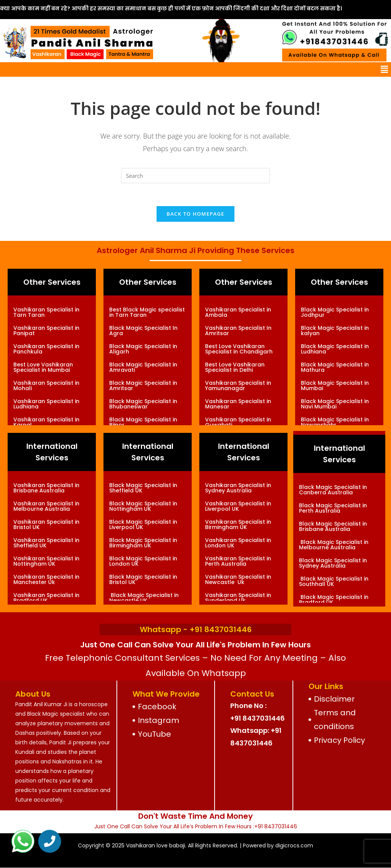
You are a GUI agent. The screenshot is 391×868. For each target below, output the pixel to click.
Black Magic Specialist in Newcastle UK (144, 598)
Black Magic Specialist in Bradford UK (334, 600)
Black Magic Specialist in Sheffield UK (143, 488)
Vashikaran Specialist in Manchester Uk (46, 579)
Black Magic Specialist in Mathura (335, 367)
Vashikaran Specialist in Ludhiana (46, 404)
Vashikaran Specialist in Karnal (46, 422)
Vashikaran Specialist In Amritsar (238, 331)
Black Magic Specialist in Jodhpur (335, 312)
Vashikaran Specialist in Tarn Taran (46, 312)
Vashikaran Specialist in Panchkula (46, 349)
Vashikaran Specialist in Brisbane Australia (46, 488)
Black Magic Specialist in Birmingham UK (143, 543)
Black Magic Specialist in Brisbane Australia (333, 526)
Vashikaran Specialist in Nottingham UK (46, 561)
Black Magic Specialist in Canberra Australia (333, 490)
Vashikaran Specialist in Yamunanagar (238, 386)
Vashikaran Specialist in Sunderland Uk (238, 598)
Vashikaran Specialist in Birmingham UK (238, 524)
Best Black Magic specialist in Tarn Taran (147, 312)
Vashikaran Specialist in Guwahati (238, 422)
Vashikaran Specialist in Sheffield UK (46, 543)
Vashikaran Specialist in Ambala (238, 312)
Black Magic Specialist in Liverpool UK (143, 524)
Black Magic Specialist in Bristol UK (143, 579)
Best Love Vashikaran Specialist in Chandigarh (239, 349)
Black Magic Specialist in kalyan (335, 331)
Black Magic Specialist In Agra (143, 331)
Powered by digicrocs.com (278, 845)
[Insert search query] (195, 176)
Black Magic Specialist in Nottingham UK (143, 506)
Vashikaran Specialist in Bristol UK (46, 524)
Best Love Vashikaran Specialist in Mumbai (43, 367)
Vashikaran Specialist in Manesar (238, 404)
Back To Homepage (195, 214)
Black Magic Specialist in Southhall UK (334, 581)
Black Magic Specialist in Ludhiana (335, 349)
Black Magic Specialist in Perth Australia (333, 508)
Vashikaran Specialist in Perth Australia (238, 561)
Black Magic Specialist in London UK (143, 561)
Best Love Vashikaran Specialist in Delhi (235, 367)
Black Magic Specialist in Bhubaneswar (143, 404)
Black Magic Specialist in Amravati (143, 367)
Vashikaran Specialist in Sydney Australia (238, 488)
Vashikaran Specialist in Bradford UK (46, 598)
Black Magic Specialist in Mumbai (335, 386)
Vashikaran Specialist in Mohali (46, 386)
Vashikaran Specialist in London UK (238, 543)
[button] (385, 69)
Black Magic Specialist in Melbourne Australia (334, 545)
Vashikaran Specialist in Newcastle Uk (238, 579)
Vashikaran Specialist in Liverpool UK (238, 506)
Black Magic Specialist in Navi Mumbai (335, 404)
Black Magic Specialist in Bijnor (143, 422)
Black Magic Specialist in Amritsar (143, 386)
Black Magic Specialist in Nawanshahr (335, 422)
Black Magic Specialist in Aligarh (143, 349)
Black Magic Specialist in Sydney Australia (333, 563)
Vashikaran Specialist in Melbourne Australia (46, 506)
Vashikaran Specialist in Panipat (46, 331)
